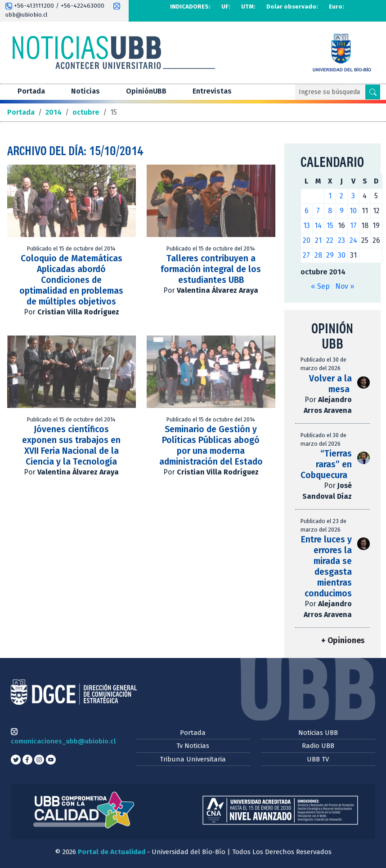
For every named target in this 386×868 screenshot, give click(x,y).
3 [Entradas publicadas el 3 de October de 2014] (353, 196)
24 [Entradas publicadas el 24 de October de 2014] (353, 240)
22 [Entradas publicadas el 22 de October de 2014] (330, 240)
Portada (31, 91)
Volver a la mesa (330, 384)
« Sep (320, 286)
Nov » (345, 286)
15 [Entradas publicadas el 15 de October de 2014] (330, 226)
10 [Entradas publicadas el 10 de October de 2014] (353, 211)
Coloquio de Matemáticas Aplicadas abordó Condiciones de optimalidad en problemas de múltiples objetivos (71, 280)
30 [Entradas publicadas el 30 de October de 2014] (342, 255)
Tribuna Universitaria (193, 759)
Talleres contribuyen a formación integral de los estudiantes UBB (211, 269)
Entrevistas (212, 91)
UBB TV (318, 759)
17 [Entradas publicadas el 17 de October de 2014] (353, 226)
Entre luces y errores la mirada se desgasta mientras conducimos (326, 566)
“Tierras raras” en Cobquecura (330, 464)
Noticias (85, 91)
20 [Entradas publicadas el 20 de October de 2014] (307, 240)
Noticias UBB (318, 733)
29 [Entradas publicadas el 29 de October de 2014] (330, 255)
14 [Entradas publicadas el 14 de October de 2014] (318, 226)
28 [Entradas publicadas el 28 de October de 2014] (318, 255)
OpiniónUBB (146, 91)
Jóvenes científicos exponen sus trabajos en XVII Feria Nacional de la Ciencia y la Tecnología (71, 445)
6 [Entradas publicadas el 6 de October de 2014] (307, 211)
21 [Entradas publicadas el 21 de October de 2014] (318, 240)
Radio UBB (318, 746)
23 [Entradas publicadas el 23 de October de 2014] (341, 240)
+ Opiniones (343, 641)
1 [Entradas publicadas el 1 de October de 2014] (330, 196)
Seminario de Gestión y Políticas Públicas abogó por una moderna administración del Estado (211, 445)
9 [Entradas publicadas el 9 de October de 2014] (342, 211)
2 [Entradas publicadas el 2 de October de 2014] (341, 196)
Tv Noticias (193, 746)
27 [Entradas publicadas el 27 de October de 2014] (306, 255)
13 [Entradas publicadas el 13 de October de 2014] (307, 226)
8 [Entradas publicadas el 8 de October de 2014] (330, 211)
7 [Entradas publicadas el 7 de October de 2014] (318, 211)
